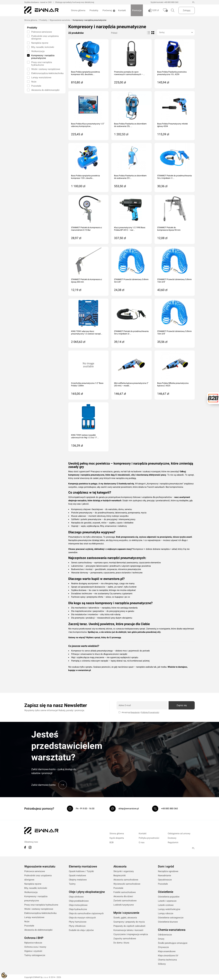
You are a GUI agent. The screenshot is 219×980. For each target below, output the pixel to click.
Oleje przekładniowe (79, 901)
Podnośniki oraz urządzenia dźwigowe (45, 37)
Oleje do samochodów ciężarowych (86, 913)
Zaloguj (187, 10)
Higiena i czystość (33, 951)
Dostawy (172, 838)
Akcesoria (120, 866)
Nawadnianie (164, 875)
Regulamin (135, 712)
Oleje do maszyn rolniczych (82, 918)
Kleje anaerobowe (167, 951)
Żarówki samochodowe (125, 901)
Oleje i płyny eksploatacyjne (87, 892)
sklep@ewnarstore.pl (129, 809)
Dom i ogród (166, 866)
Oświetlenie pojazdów (169, 897)
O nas (142, 842)
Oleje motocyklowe (78, 905)
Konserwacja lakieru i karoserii (128, 930)
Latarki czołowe (166, 905)
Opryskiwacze (165, 880)
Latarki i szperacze (167, 901)
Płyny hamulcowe (78, 922)
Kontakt (122, 10)
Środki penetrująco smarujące (173, 943)
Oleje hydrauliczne (78, 909)
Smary (161, 939)
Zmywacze (163, 947)
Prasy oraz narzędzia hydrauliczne (42, 64)
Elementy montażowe (83, 866)
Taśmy (72, 884)
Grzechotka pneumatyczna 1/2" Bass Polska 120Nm (87, 384)
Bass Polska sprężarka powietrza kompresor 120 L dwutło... (85, 177)
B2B (112, 842)
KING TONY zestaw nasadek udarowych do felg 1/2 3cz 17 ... (85, 436)
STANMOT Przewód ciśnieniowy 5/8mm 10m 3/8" (174, 332)
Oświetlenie (166, 892)
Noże (34, 82)
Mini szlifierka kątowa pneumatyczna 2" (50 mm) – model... (131, 384)
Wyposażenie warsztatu (60, 20)
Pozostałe (36, 86)
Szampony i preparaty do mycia (129, 922)
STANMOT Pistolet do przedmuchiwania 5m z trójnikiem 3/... (131, 332)
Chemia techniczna (167, 960)
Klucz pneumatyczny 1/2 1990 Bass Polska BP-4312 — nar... (130, 229)
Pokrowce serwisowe (42, 32)
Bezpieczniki (120, 875)
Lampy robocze (166, 913)
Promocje (137, 10)
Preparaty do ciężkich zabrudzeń (129, 926)
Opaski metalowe (77, 875)
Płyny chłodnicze (77, 926)
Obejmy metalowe (78, 880)
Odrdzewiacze (165, 935)
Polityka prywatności (149, 838)
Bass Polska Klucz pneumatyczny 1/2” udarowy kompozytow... (88, 125)
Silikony (162, 964)
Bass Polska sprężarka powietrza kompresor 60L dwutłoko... (85, 73)
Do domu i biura (121, 943)
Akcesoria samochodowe (126, 880)
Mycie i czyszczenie (126, 913)
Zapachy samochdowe (125, 939)
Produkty (94, 10)
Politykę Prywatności (150, 712)
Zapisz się (182, 705)
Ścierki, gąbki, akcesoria (125, 918)
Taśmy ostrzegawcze (35, 955)
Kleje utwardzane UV (168, 956)
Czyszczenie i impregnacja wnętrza (131, 934)
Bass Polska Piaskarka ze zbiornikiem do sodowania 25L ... (130, 125)
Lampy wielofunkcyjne (169, 909)
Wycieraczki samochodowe (127, 884)
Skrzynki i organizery (124, 871)
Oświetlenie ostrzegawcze (171, 918)
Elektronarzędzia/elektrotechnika (47, 73)
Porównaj (107, 11)
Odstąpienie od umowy (179, 833)
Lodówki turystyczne (124, 905)
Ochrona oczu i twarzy (35, 947)
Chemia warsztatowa (172, 930)
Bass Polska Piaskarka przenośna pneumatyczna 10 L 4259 (172, 73)
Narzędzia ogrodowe (168, 871)
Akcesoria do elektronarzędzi (45, 90)
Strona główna (78, 10)
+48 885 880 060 (171, 2)
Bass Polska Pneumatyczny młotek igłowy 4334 (172, 125)
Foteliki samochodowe (125, 892)
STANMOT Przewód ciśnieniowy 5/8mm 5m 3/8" (131, 281)
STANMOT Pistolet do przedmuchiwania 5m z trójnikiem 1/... (175, 177)
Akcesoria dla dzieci (123, 896)
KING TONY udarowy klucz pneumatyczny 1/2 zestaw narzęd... (87, 332)
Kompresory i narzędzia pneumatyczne (43, 57)
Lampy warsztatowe (41, 77)
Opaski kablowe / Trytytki (81, 871)
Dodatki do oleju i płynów (81, 930)
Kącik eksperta (117, 838)
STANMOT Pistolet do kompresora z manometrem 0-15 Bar (87, 229)
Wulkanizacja (38, 51)
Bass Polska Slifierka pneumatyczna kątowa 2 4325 (173, 384)
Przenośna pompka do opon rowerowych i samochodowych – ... (129, 73)
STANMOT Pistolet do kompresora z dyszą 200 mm (87, 281)
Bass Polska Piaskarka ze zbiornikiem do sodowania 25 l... (130, 177)
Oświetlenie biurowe (168, 922)
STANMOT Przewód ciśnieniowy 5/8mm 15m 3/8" (174, 281)
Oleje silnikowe (76, 897)
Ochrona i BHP (34, 938)
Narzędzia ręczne (40, 43)
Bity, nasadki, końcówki (43, 47)
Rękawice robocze (33, 943)
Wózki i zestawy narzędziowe (46, 69)
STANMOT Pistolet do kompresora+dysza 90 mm (169, 229)
